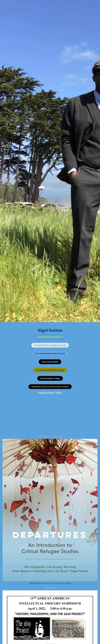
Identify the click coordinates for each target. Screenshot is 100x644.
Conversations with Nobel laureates (50, 370)
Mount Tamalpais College (50, 378)
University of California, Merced (50, 337)
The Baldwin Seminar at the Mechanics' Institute (50, 387)
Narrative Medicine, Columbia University (50, 345)
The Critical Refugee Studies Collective (50, 353)
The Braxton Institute (50, 362)
